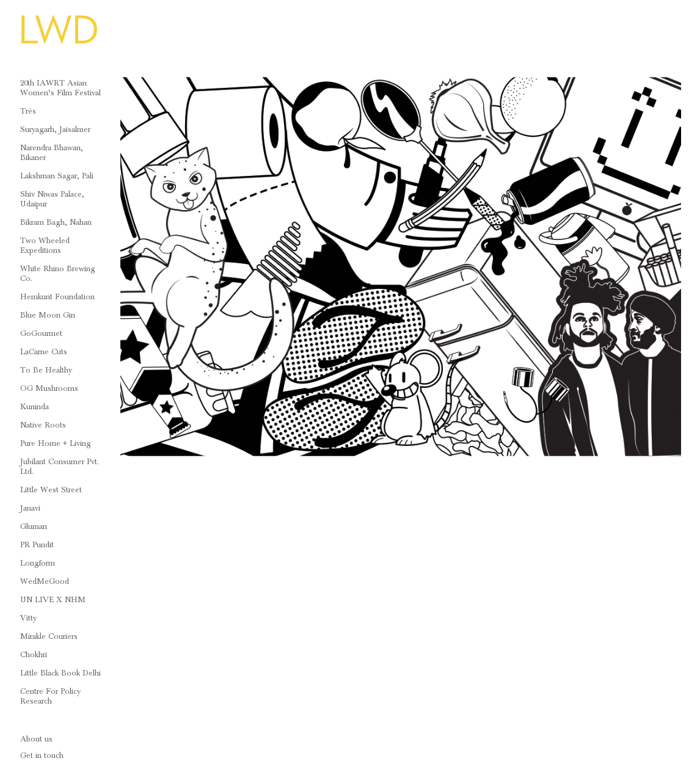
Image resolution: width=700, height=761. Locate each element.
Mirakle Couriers (49, 636)
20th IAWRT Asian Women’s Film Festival (60, 88)
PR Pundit (37, 545)
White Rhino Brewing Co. (58, 274)
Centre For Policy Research (50, 696)
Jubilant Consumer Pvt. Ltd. (60, 467)
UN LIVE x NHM (53, 600)
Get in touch (42, 756)
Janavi (30, 508)
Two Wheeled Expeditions (45, 246)
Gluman (34, 526)
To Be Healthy (46, 370)
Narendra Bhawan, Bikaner (52, 153)
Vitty (28, 618)
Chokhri (34, 655)
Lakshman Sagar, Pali (57, 176)
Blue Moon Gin (48, 315)
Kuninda (35, 407)
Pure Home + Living (56, 443)
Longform (38, 563)
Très (28, 111)
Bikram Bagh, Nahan (56, 222)
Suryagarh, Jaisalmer (55, 129)
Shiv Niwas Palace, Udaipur (52, 199)
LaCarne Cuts (44, 352)
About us (36, 739)
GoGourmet (41, 333)
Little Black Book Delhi (60, 673)
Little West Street (51, 490)
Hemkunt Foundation (57, 297)
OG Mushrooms (49, 388)
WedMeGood (45, 581)
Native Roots (43, 425)
